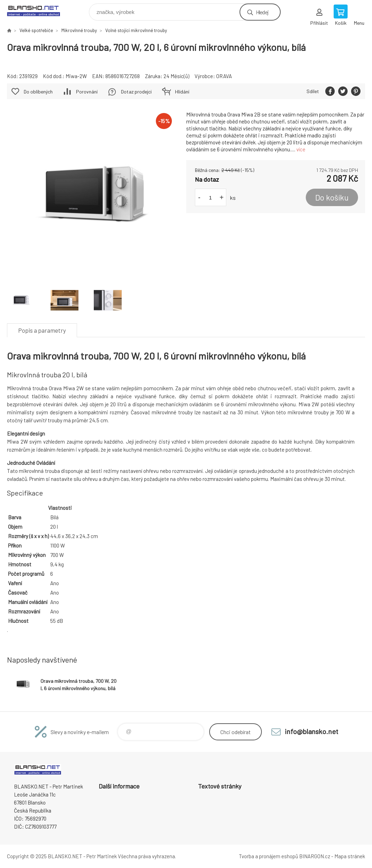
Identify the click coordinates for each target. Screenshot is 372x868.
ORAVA (224, 76)
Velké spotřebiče (36, 30)
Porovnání (87, 92)
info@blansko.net (312, 731)
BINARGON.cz (315, 856)
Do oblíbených (38, 92)
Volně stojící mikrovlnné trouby (136, 30)
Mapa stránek (350, 856)
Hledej (262, 12)
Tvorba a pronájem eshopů (268, 856)
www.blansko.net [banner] (38, 10)
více (301, 149)
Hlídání (182, 92)
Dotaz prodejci (136, 92)
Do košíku (332, 197)
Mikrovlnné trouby (79, 30)
